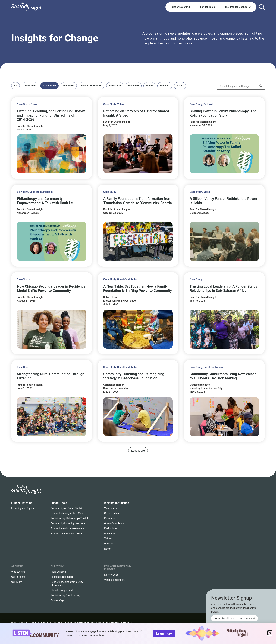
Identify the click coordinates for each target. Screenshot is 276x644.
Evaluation (115, 86)
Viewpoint (30, 86)
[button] (138, 451)
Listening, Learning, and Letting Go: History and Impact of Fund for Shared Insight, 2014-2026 (51, 115)
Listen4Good (111, 575)
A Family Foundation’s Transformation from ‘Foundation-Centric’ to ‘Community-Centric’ (138, 201)
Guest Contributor (91, 86)
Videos (108, 539)
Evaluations (111, 529)
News (180, 86)
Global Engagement (62, 590)
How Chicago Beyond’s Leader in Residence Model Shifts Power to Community (51, 289)
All (15, 86)
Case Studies (112, 513)
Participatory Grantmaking (65, 595)
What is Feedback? (115, 580)
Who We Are (18, 572)
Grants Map (57, 600)
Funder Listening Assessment (67, 529)
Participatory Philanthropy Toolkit (69, 518)
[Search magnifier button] (261, 86)
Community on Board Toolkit (67, 508)
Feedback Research (62, 577)
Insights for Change (55, 38)
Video (149, 86)
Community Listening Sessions (68, 523)
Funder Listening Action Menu (68, 513)
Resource (69, 86)
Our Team (17, 582)
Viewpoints (110, 508)
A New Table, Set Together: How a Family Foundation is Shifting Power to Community (138, 289)
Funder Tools (59, 503)
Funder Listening (22, 503)
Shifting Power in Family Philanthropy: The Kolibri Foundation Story (223, 113)
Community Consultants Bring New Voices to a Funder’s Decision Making (223, 376)
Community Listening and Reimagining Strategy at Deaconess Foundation (134, 376)
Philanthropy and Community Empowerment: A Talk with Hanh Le (45, 201)
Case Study (50, 86)
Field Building (58, 572)
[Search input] (239, 86)
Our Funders (18, 577)
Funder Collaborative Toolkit (66, 534)
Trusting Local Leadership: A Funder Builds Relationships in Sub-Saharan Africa (223, 289)
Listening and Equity (23, 508)
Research (133, 86)
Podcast (165, 86)
